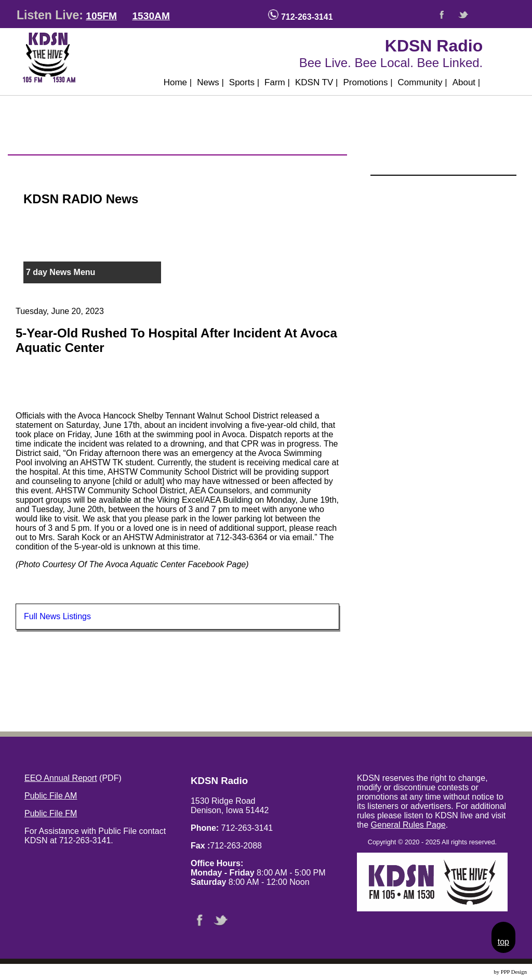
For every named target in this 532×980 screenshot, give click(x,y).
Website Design (475, 972)
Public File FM (51, 813)
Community (423, 82)
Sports (244, 82)
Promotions (368, 82)
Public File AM (51, 796)
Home (178, 82)
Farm (277, 82)
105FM (101, 16)
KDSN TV (317, 82)
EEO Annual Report (61, 778)
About (467, 82)
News (210, 82)
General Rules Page (408, 825)
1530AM (151, 16)
